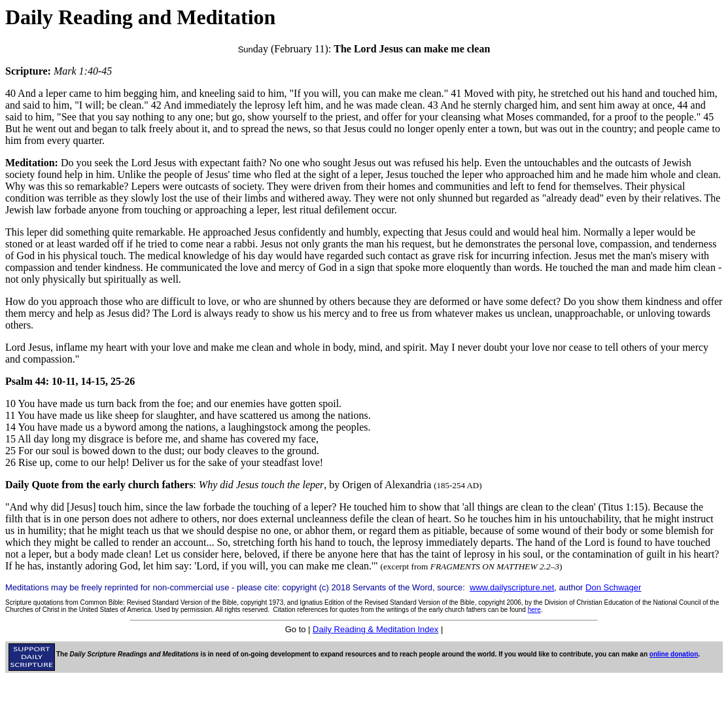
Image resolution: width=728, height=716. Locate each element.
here (534, 610)
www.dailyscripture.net (512, 587)
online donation (674, 654)
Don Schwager (613, 587)
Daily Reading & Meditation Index (375, 629)
